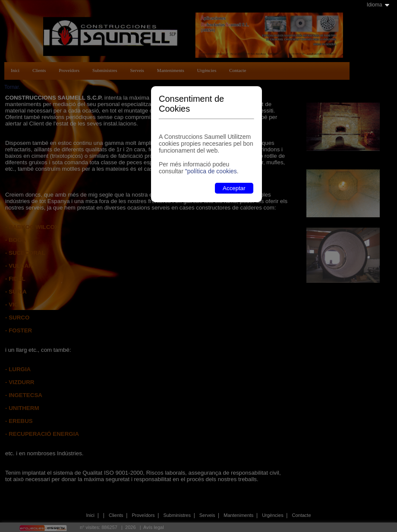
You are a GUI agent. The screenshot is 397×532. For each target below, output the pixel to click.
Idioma (375, 5)
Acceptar (234, 188)
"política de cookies (211, 171)
